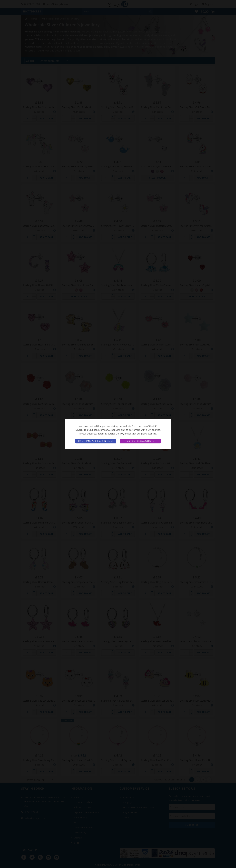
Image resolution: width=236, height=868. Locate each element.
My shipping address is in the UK (96, 441)
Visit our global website (140, 441)
